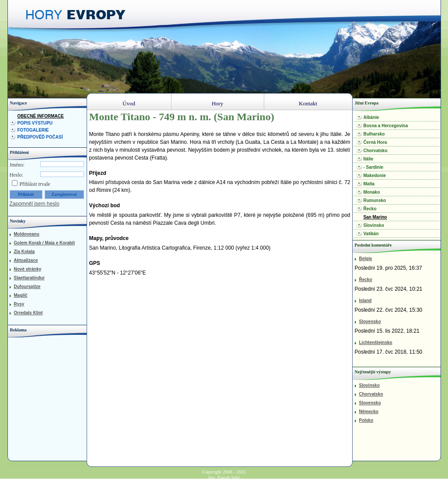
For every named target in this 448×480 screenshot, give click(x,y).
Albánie (371, 117)
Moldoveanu (27, 234)
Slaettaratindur (30, 278)
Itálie (369, 159)
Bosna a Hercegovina (386, 126)
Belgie (366, 259)
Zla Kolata (24, 252)
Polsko (366, 420)
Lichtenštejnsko (376, 343)
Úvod (129, 103)
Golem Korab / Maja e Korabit (44, 243)
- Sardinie (374, 167)
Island (366, 301)
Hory (218, 103)
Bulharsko (374, 134)
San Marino (375, 217)
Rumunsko (375, 200)
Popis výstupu (35, 123)
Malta (369, 184)
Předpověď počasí (40, 137)
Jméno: (17, 165)
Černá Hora (375, 142)
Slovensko (370, 322)
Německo (369, 412)
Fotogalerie (33, 130)
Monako (372, 192)
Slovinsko (374, 225)
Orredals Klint (28, 313)
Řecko (370, 209)
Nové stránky (28, 269)
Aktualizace (26, 260)
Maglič (21, 295)
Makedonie (375, 176)
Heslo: (16, 175)
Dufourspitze (27, 287)
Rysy (19, 304)
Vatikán (371, 234)
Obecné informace (41, 116)
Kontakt (308, 103)
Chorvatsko (376, 151)
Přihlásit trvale (35, 184)
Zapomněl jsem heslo (35, 204)
